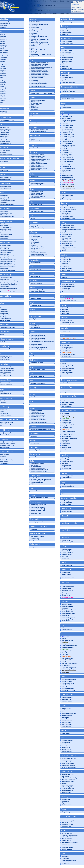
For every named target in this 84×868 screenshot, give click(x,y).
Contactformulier (77, 12)
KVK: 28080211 (76, 8)
